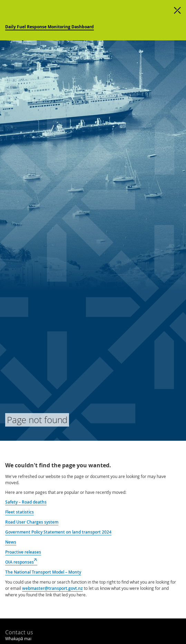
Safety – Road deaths (26, 502)
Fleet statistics (19, 512)
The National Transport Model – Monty (43, 572)
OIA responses (21, 562)
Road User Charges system (32, 522)
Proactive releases (23, 552)
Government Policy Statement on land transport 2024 (58, 532)
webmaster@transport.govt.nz (52, 588)
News (11, 542)
